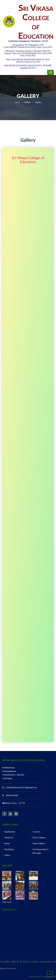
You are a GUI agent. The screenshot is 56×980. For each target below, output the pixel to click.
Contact (36, 832)
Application (10, 832)
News (7, 843)
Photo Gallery (39, 837)
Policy (7, 855)
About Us (9, 837)
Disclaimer (9, 849)
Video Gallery (39, 843)
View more (7, 902)
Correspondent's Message (41, 851)
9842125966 (12, 795)
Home (17, 102)
